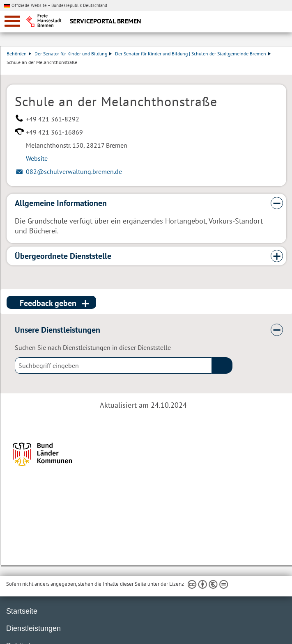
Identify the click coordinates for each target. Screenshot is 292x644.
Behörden (19, 54)
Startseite (22, 611)
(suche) (222, 365)
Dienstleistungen (33, 628)
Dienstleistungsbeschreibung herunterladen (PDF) (285, 71)
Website (37, 158)
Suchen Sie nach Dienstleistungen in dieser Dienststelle (93, 347)
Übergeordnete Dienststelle (63, 256)
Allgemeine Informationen (61, 203)
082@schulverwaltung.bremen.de (74, 171)
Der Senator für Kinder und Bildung (73, 54)
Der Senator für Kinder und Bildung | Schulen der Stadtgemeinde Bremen (193, 54)
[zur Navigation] (12, 21)
